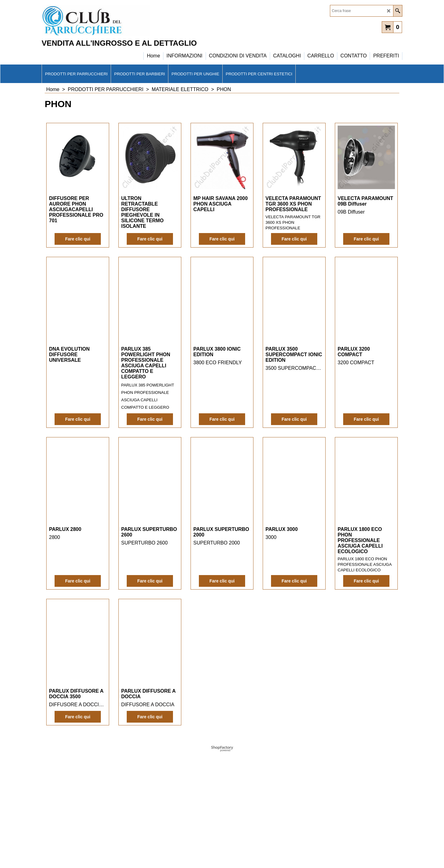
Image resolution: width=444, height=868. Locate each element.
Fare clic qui (78, 250)
